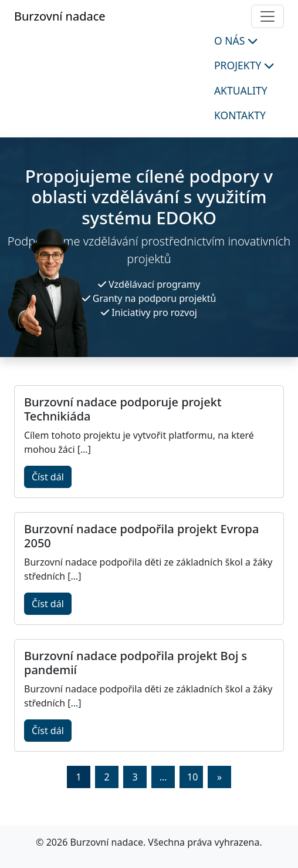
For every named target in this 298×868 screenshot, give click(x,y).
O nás (236, 41)
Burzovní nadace (60, 16)
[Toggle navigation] (267, 16)
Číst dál (48, 477)
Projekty (244, 65)
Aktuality (241, 90)
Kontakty (240, 115)
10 (192, 777)
